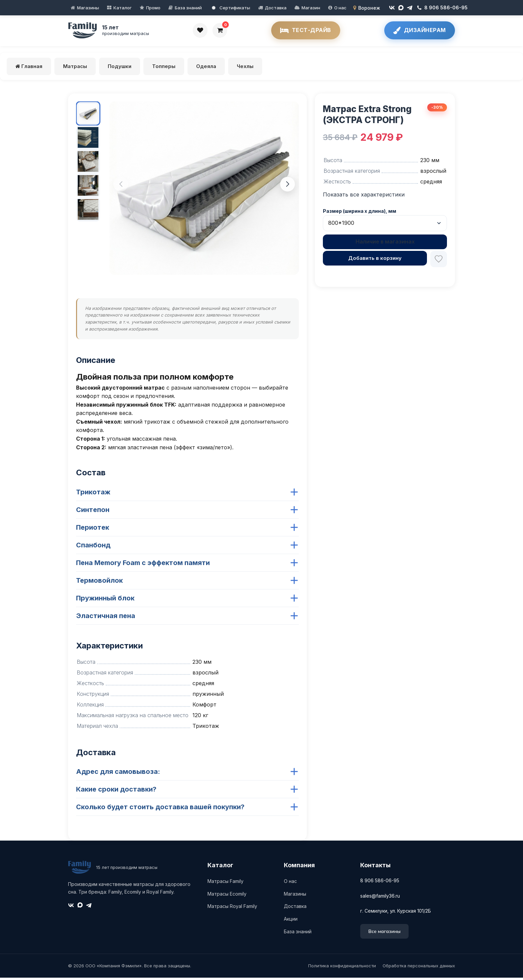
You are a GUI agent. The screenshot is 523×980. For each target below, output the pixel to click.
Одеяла (206, 69)
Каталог (123, 8)
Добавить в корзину (375, 260)
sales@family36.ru (380, 898)
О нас (340, 8)
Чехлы (245, 69)
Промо (153, 8)
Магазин (311, 8)
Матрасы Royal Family (232, 909)
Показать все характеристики (364, 197)
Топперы (164, 69)
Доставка (276, 8)
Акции (291, 921)
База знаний (188, 8)
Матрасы (75, 69)
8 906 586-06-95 (380, 883)
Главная (29, 69)
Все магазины (384, 934)
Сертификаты (231, 8)
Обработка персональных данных (419, 968)
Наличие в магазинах (385, 244)
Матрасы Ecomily (227, 896)
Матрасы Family (225, 883)
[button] (121, 186)
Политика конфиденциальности (342, 968)
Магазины (88, 8)
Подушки (120, 69)
